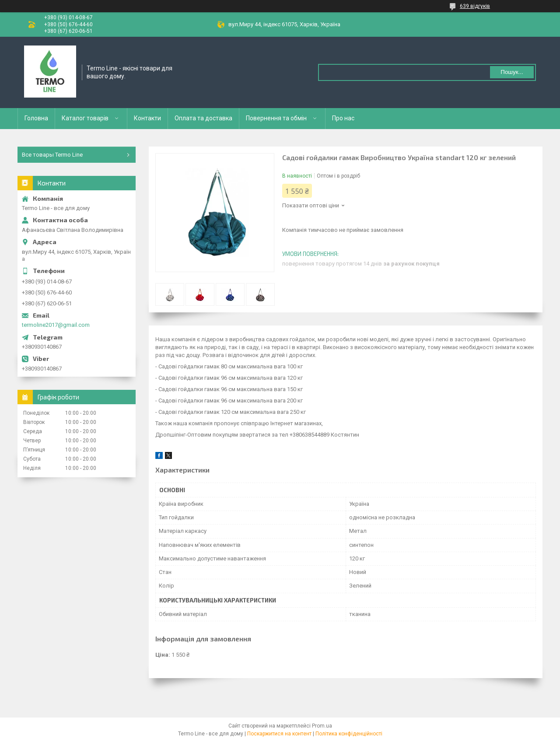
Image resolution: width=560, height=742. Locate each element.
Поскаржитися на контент (279, 734)
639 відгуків (475, 6)
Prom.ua (322, 726)
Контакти (147, 118)
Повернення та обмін (276, 118)
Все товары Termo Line (52, 155)
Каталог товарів (85, 118)
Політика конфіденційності (349, 734)
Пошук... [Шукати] (512, 72)
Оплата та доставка (203, 118)
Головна (36, 118)
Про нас (343, 118)
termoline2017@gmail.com (56, 325)
